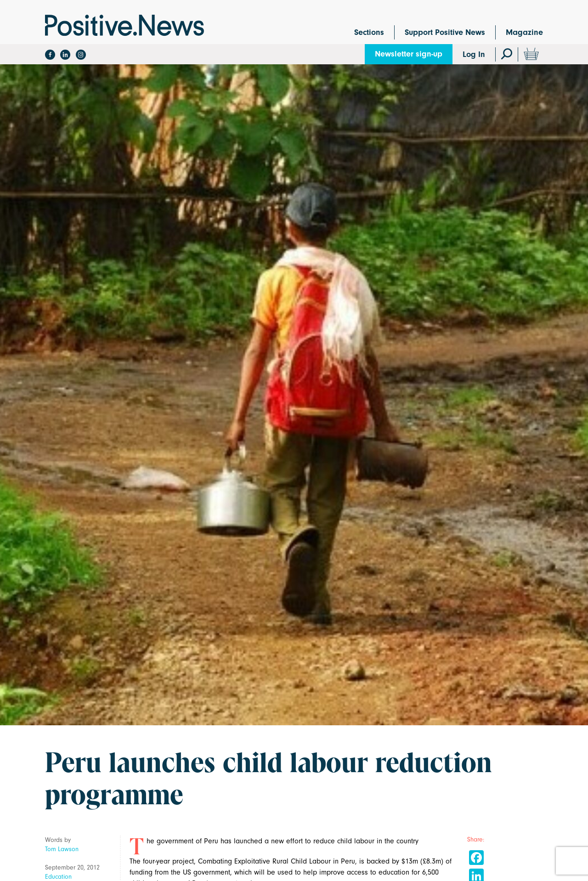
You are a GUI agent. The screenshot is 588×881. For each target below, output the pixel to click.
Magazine (524, 32)
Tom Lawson (62, 849)
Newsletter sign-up (409, 54)
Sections (369, 32)
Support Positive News (445, 32)
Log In (474, 54)
